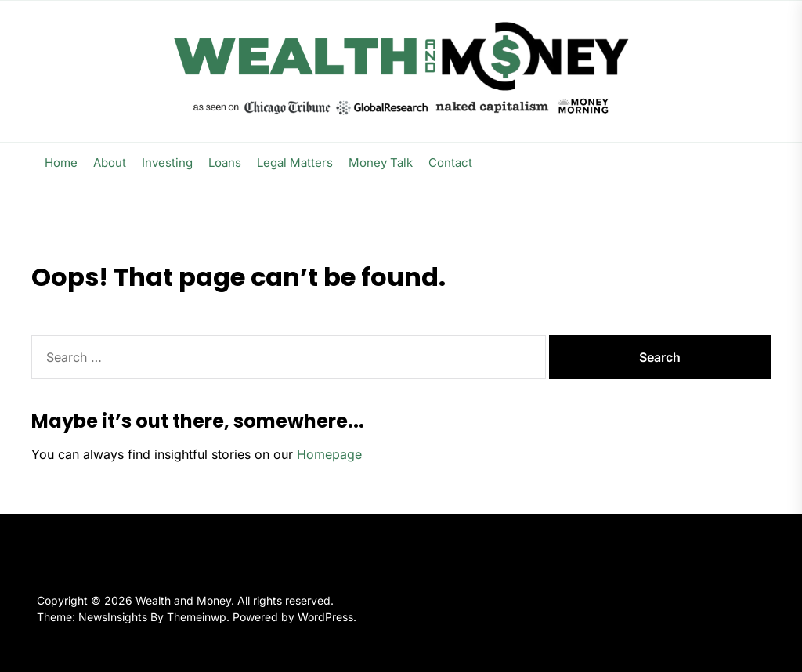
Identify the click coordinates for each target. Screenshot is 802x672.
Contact (450, 163)
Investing (167, 163)
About (110, 163)
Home (61, 163)
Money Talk (381, 163)
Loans (225, 163)
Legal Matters (295, 163)
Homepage (329, 454)
